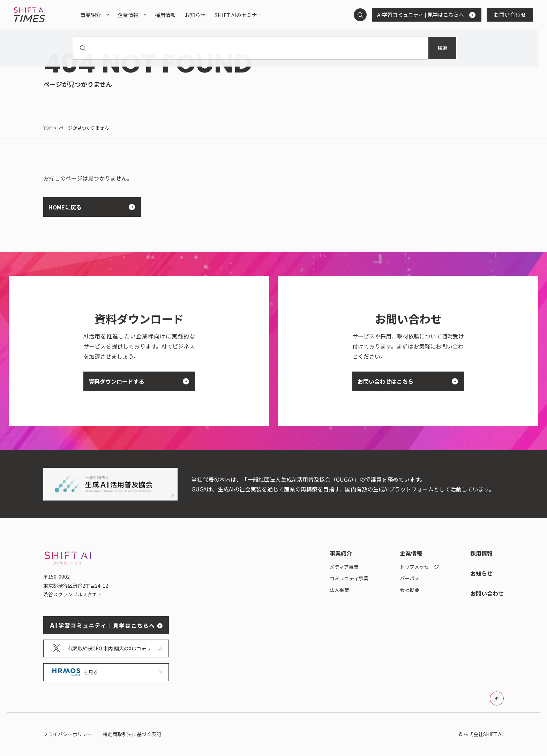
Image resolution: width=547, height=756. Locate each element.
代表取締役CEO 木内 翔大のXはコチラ (107, 648)
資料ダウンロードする (136, 381)
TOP (48, 128)
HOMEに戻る (89, 207)
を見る (107, 672)
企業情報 (128, 15)
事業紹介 (91, 15)
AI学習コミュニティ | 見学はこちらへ (424, 14)
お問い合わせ (510, 14)
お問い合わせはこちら (405, 381)
